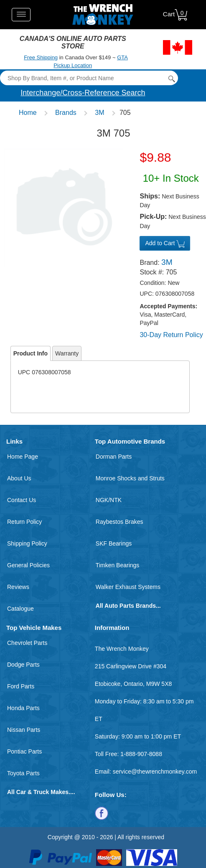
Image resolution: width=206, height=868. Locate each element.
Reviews (18, 587)
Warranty (67, 353)
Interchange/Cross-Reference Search (83, 93)
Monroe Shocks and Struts (130, 478)
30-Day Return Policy (171, 335)
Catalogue (20, 609)
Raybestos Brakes (120, 522)
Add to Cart (165, 244)
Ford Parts (21, 686)
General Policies (28, 565)
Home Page (23, 457)
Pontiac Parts (24, 751)
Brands (66, 113)
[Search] (89, 78)
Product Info (31, 353)
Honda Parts (23, 708)
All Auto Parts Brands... (128, 606)
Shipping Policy (27, 543)
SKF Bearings (114, 543)
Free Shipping (41, 57)
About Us (19, 478)
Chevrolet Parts (27, 643)
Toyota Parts (23, 773)
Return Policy (24, 522)
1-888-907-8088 (141, 754)
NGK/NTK (109, 500)
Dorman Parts (114, 457)
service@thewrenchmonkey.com (155, 772)
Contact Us (22, 500)
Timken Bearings (118, 565)
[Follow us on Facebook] (102, 812)
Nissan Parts (24, 730)
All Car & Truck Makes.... (41, 792)
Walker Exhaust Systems (128, 587)
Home (28, 113)
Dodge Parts (23, 665)
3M (99, 113)
